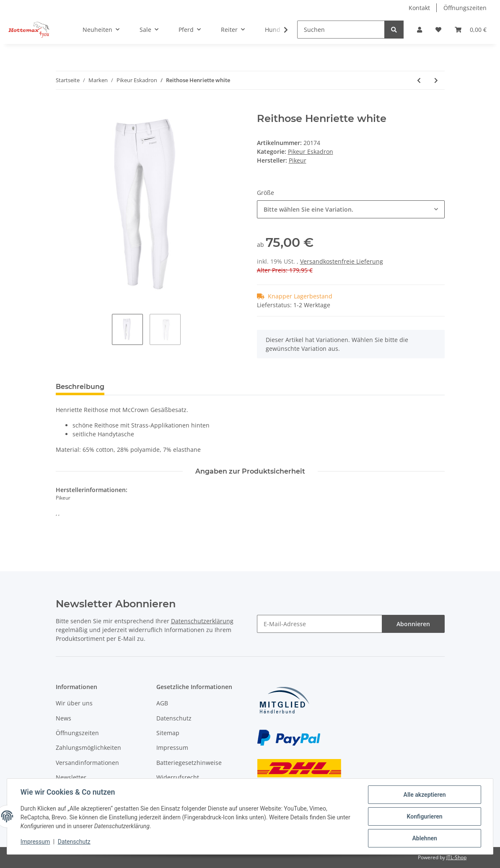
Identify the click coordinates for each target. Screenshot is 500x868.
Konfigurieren (424, 816)
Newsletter (71, 777)
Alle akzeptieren (424, 795)
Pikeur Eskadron (311, 152)
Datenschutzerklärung (202, 621)
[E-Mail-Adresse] (320, 624)
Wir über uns (74, 703)
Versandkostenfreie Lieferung (342, 261)
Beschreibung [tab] (80, 387)
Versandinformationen (87, 763)
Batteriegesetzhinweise (189, 763)
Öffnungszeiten (465, 8)
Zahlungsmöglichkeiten (88, 748)
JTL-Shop (456, 857)
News (63, 718)
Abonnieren (413, 624)
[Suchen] (341, 30)
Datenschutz (174, 718)
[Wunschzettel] (438, 30)
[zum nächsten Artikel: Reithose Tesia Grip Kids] (436, 80)
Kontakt (419, 8)
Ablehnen (424, 838)
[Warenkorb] (471, 30)
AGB (162, 703)
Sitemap (168, 733)
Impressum (172, 748)
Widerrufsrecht (178, 777)
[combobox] (351, 209)
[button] (420, 30)
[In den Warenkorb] (62, 108)
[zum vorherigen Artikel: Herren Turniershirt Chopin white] (419, 80)
